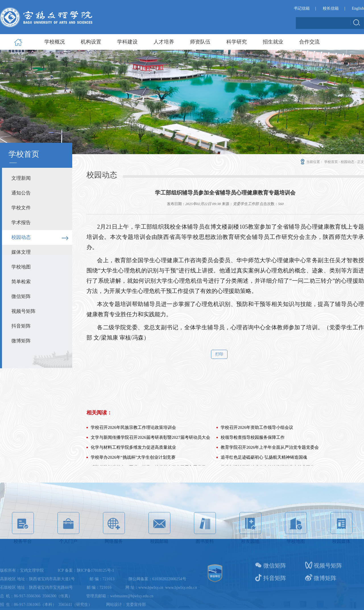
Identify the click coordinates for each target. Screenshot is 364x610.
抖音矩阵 (21, 326)
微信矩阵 (21, 296)
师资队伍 (200, 42)
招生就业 (273, 42)
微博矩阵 (21, 341)
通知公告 (21, 193)
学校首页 (331, 162)
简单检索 (21, 282)
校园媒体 (341, 555)
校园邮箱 (159, 555)
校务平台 (23, 555)
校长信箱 (331, 9)
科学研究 (237, 42)
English (358, 9)
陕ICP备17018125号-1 (95, 596)
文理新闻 (21, 178)
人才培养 (164, 42)
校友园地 (250, 555)
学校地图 (21, 267)
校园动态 (21, 237)
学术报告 (21, 223)
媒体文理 (21, 252)
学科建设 (127, 42)
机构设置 (91, 42)
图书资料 (205, 555)
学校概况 (55, 42)
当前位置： (312, 162)
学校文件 (21, 208)
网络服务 (114, 555)
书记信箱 (302, 9)
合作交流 (309, 42)
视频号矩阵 (23, 311)
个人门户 (68, 555)
